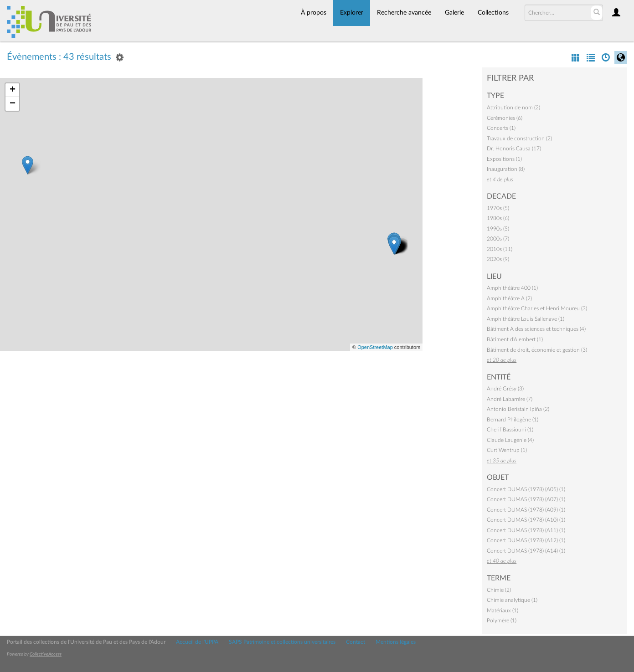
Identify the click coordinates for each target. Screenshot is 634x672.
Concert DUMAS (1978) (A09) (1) (526, 510)
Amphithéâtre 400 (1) (512, 288)
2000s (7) (498, 239)
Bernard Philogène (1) (513, 420)
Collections (493, 13)
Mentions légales (396, 642)
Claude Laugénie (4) (510, 440)
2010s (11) (500, 249)
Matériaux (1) (503, 610)
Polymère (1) (502, 621)
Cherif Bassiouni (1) (510, 430)
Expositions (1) (504, 159)
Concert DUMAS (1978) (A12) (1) (526, 540)
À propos (314, 13)
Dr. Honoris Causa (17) (514, 149)
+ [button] (13, 90)
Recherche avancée (404, 13)
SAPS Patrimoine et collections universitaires (282, 642)
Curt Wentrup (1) (507, 450)
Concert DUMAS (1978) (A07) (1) (526, 499)
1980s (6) (498, 218)
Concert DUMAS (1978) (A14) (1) (526, 551)
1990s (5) (498, 229)
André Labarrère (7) (510, 399)
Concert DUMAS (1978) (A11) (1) (526, 530)
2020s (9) (498, 259)
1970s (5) (498, 208)
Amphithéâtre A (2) (509, 298)
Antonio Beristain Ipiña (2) (518, 409)
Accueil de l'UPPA (197, 642)
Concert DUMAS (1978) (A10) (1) (526, 520)
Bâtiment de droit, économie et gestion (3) (537, 350)
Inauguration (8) (506, 169)
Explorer (352, 13)
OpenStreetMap (375, 347)
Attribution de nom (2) (513, 108)
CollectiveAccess (46, 654)
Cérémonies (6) (505, 118)
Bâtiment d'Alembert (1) (515, 339)
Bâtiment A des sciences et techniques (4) (536, 329)
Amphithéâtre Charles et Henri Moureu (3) (537, 308)
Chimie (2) (499, 590)
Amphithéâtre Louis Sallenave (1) (526, 319)
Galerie (454, 13)
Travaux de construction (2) (519, 139)
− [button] (13, 104)
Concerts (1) (501, 128)
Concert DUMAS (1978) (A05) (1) (526, 489)
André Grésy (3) (505, 389)
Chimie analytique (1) (512, 600)
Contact (356, 642)
